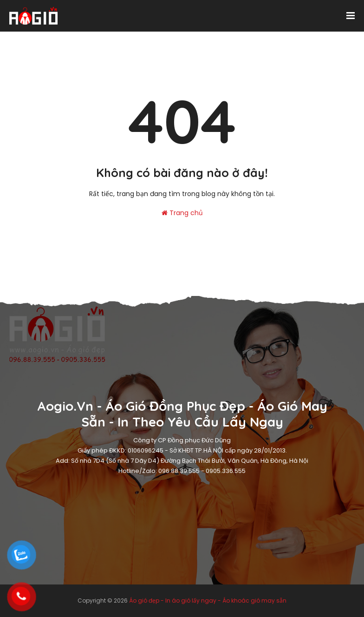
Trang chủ (182, 213)
